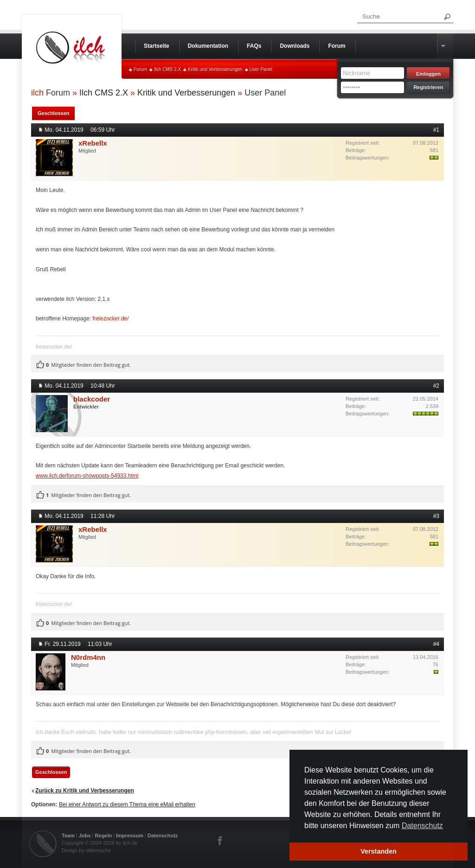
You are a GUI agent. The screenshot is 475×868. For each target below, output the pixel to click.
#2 (436, 386)
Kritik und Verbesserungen (215, 69)
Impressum (130, 836)
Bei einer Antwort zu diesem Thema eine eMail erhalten (127, 804)
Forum (140, 69)
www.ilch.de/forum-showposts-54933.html (87, 476)
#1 (436, 130)
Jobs (85, 836)
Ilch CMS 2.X (167, 69)
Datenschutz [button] (422, 826)
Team (68, 836)
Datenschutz (163, 836)
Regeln (104, 836)
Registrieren (428, 87)
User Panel (261, 69)
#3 (436, 516)
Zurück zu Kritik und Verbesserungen (85, 791)
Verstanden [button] (379, 851)
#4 (436, 644)
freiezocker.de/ (111, 319)
